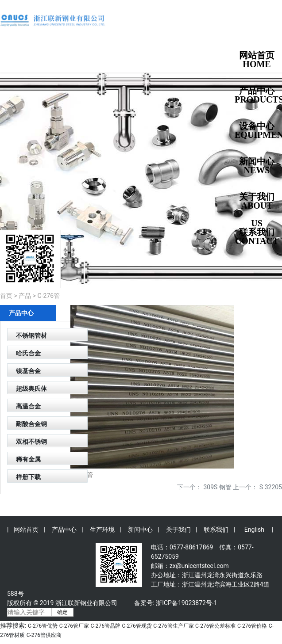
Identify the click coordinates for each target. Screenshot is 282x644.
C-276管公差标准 (215, 626)
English (254, 530)
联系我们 (216, 530)
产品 (25, 296)
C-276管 (49, 296)
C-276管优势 (43, 626)
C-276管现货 (137, 626)
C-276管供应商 (44, 635)
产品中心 (64, 530)
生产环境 (102, 530)
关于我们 (178, 530)
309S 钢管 (218, 487)
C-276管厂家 (74, 626)
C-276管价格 (252, 626)
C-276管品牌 (106, 626)
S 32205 (271, 487)
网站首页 (26, 530)
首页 (6, 296)
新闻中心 (140, 530)
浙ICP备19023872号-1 (186, 603)
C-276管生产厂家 (173, 626)
